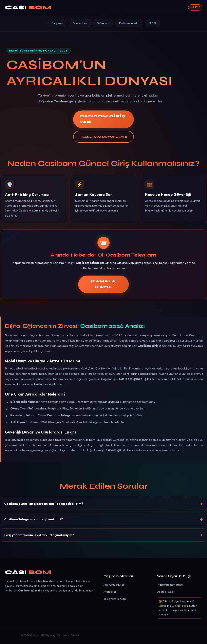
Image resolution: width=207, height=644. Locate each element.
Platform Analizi (129, 23)
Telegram (103, 23)
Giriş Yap (57, 23)
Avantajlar (110, 592)
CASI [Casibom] (28, 7)
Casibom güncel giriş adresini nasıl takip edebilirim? (44, 504)
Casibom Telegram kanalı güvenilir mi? (34, 519)
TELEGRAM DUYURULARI (103, 137)
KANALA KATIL (103, 284)
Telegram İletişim (115, 599)
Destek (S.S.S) (166, 592)
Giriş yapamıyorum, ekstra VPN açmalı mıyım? (39, 535)
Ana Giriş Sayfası (114, 585)
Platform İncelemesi (170, 585)
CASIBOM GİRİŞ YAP (102, 119)
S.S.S (153, 23)
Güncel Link (80, 23)
